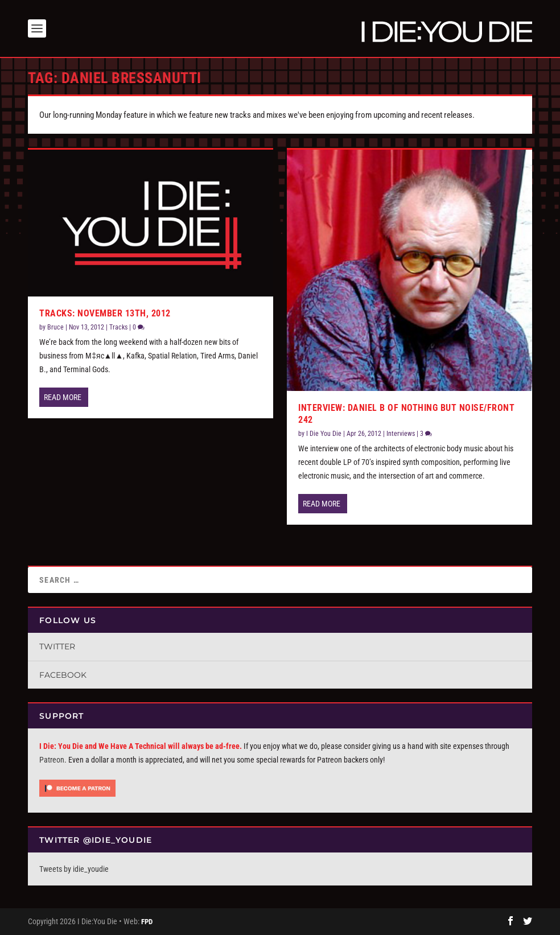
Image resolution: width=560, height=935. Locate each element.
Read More (63, 397)
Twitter (57, 646)
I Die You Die (324, 434)
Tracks (118, 327)
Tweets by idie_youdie (74, 869)
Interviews (401, 434)
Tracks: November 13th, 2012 (105, 313)
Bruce (55, 327)
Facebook (63, 675)
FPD (147, 922)
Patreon (52, 760)
